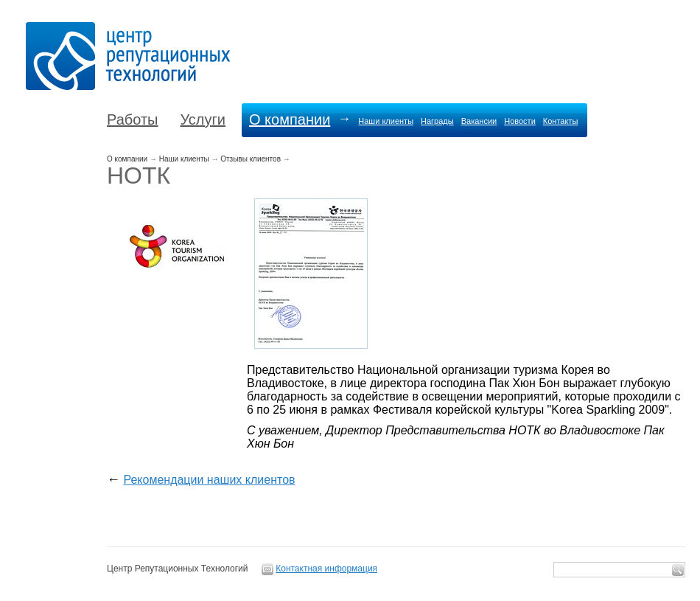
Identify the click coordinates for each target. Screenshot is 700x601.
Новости (520, 121)
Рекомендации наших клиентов (209, 480)
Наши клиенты (386, 121)
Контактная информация (326, 569)
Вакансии (479, 121)
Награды (437, 121)
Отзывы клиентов (251, 159)
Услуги (203, 119)
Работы (132, 119)
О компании (290, 119)
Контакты (561, 121)
